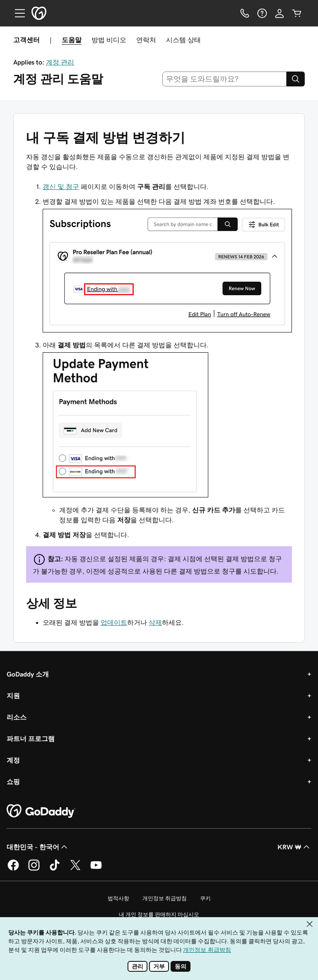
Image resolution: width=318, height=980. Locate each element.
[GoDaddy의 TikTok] (55, 869)
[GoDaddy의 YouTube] (96, 869)
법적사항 (118, 898)
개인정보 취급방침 (165, 898)
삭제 (155, 622)
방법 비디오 (109, 40)
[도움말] (262, 13)
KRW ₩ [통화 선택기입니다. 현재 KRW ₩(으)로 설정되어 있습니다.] (294, 847)
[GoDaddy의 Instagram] (34, 869)
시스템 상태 (183, 40)
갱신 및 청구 (61, 186)
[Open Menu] (17, 13)
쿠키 (205, 898)
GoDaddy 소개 (28, 674)
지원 (13, 696)
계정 (13, 760)
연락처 (146, 40)
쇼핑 (13, 782)
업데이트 (114, 622)
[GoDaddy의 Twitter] (75, 869)
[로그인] (279, 13)
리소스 (17, 717)
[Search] (296, 79)
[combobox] (225, 79)
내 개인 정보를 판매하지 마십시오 (159, 914)
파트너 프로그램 (31, 739)
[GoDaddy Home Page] (41, 811)
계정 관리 (60, 62)
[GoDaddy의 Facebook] (13, 869)
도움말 (72, 40)
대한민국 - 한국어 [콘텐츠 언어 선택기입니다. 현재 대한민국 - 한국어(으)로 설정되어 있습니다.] (38, 847)
